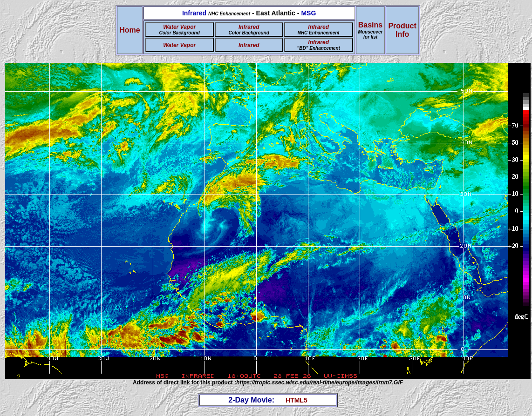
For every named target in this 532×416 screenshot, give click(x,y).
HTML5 (297, 400)
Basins (371, 30)
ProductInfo (402, 30)
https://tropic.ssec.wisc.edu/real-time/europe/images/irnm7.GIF (320, 382)
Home (130, 30)
